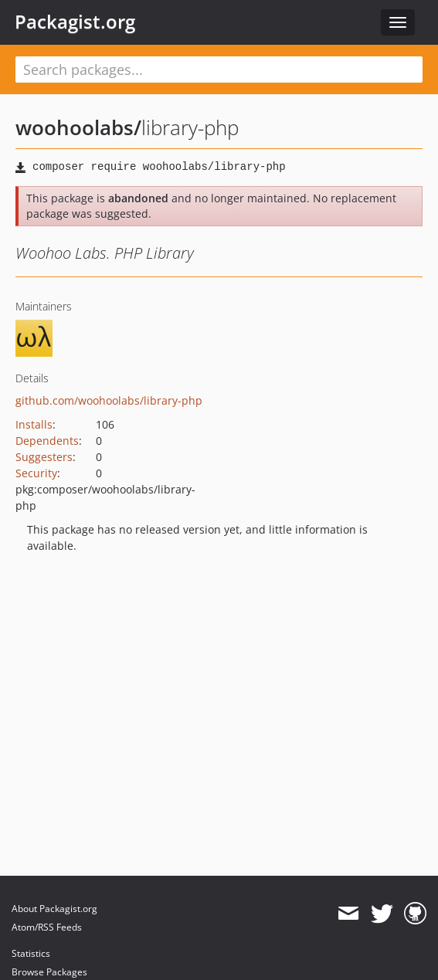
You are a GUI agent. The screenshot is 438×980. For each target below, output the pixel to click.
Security (36, 473)
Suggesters (44, 457)
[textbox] (219, 70)
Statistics (31, 953)
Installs (34, 424)
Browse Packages (49, 972)
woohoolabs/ (78, 127)
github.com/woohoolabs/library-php (109, 400)
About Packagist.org (54, 909)
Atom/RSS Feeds (47, 927)
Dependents (47, 441)
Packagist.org (75, 22)
